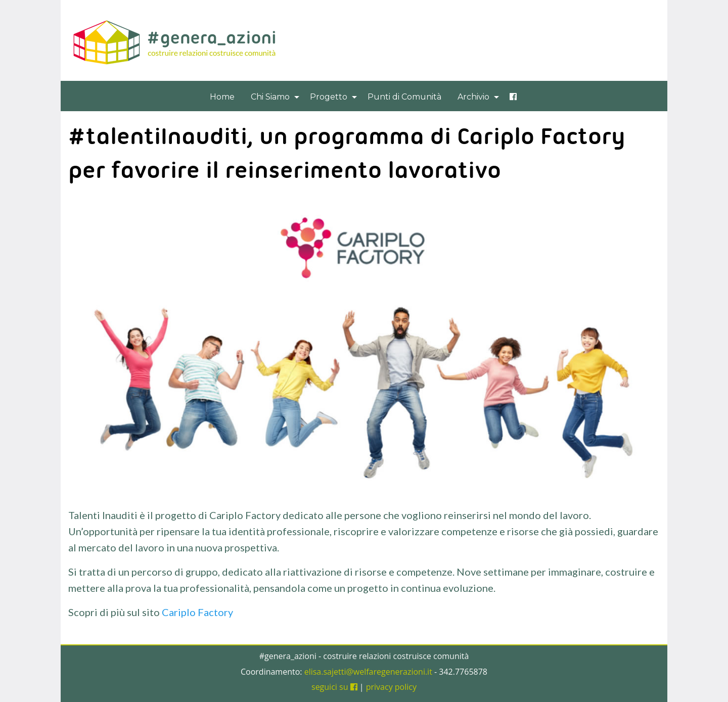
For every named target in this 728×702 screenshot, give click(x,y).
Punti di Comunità (404, 97)
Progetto (329, 97)
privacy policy (391, 687)
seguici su (334, 687)
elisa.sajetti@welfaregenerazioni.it (368, 672)
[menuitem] (222, 97)
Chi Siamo (270, 97)
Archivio (473, 97)
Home (222, 97)
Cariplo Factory (197, 612)
